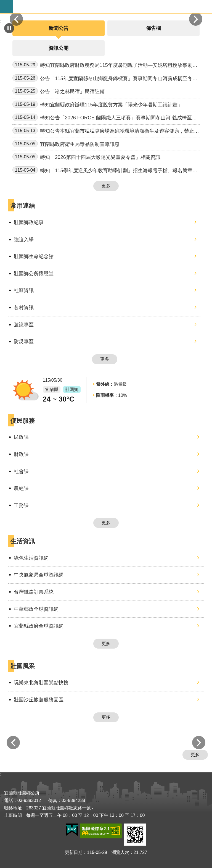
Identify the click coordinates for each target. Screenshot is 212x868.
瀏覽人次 (120, 852)
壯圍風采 (23, 666)
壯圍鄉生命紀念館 (34, 256)
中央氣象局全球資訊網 (39, 575)
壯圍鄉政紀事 (29, 222)
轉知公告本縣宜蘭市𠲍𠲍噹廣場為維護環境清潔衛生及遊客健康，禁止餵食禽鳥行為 (106, 131)
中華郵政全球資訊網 (36, 609)
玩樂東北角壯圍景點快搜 (41, 683)
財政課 (21, 454)
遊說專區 (24, 325)
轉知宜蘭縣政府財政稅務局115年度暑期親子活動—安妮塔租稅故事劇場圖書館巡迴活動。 (105, 65)
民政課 (21, 437)
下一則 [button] (196, 19)
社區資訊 (24, 290)
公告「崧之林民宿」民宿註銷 (59, 91)
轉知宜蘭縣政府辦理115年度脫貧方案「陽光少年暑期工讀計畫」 (97, 104)
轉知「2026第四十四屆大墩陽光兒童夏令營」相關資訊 (86, 157)
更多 (106, 186)
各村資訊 (24, 308)
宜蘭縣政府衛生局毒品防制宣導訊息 (66, 144)
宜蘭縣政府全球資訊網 (39, 626)
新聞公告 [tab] (59, 28)
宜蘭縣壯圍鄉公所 (113, 7)
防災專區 (24, 342)
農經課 (21, 488)
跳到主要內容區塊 (3, 3)
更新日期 (74, 852)
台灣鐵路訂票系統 (34, 592)
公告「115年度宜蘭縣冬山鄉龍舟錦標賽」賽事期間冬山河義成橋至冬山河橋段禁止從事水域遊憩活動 (105, 79)
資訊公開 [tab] (59, 48)
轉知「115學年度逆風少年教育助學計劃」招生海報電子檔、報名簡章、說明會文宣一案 (105, 171)
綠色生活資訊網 (31, 558)
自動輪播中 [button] (9, 28)
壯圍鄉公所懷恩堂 (34, 274)
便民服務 (23, 421)
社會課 (21, 471)
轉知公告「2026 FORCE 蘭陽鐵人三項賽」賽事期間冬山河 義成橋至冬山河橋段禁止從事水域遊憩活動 (105, 118)
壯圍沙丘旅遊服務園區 (39, 700)
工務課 (21, 505)
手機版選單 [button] (7, 7)
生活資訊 (23, 541)
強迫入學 (24, 240)
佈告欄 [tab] (153, 28)
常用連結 (23, 206)
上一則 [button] (16, 19)
